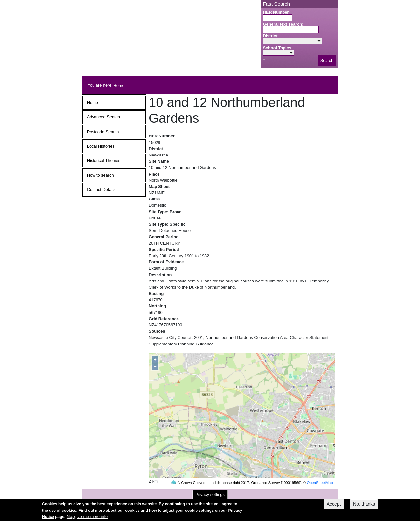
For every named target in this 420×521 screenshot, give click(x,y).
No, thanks (364, 506)
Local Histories (101, 146)
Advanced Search (104, 117)
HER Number (276, 12)
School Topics (277, 48)
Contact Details (101, 189)
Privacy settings (210, 497)
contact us (253, 492)
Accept (334, 506)
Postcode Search (103, 132)
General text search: (283, 24)
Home (119, 85)
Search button (264, 60)
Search (327, 61)
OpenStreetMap (320, 470)
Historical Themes (104, 161)
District (270, 36)
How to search (100, 175)
